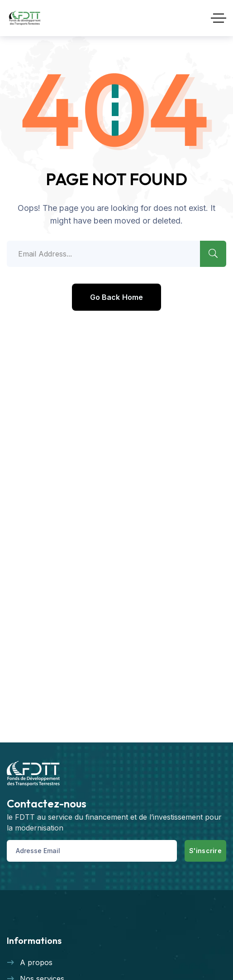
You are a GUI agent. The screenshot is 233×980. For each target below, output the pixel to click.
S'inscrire (205, 851)
